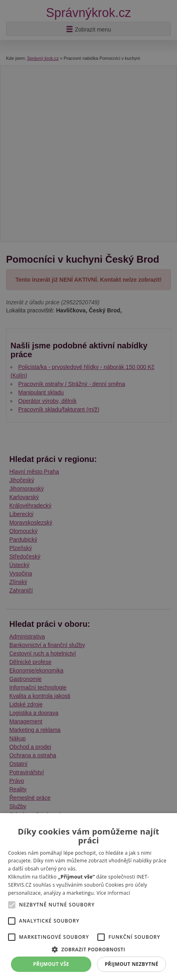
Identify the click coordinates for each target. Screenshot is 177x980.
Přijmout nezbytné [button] (132, 964)
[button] (88, 949)
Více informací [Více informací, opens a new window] (113, 893)
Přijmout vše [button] (51, 964)
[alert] (88, 490)
